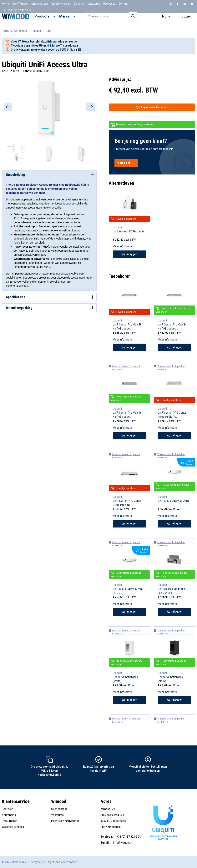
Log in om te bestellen (152, 107)
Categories (21, 31)
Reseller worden (61, 4)
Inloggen (185, 16)
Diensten (79, 4)
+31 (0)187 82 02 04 (18, 10)
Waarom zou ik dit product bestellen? (124, 368)
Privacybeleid (37, 862)
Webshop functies (13, 827)
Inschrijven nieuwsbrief (65, 821)
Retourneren (10, 821)
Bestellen (8, 809)
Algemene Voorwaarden (62, 862)
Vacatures (94, 4)
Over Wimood (20, 4)
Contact (123, 4)
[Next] (90, 107)
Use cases (109, 4)
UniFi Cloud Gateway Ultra (173, 501)
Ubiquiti (37, 31)
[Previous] (8, 107)
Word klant (126, 163)
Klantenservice (16, 801)
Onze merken (40, 4)
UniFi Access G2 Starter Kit (129, 231)
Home (5, 4)
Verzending (9, 815)
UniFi (49, 31)
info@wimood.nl (123, 843)
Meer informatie (123, 246)
